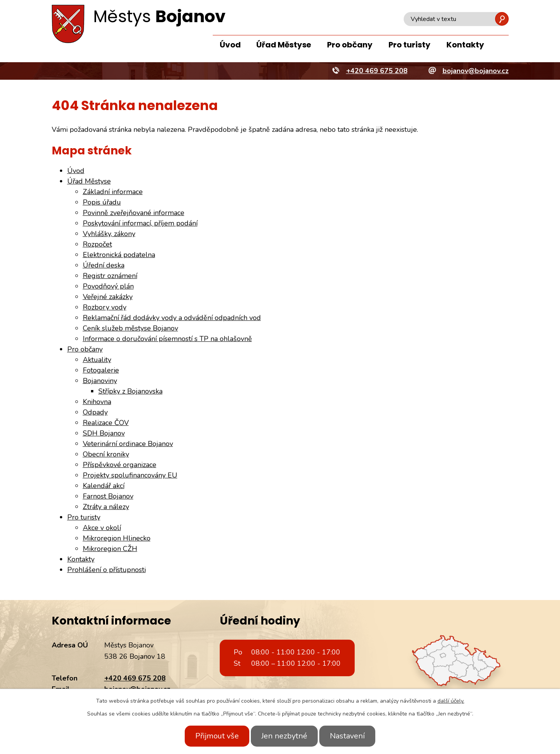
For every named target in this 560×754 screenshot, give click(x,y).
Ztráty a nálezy (106, 507)
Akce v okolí (102, 528)
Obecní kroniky (106, 454)
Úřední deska (104, 265)
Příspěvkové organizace (120, 465)
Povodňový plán (108, 286)
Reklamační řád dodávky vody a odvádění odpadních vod (172, 318)
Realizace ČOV (106, 423)
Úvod (230, 45)
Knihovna (97, 402)
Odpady (95, 412)
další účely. (451, 701)
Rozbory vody (105, 307)
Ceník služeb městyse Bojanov (130, 328)
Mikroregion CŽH (110, 549)
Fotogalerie (101, 370)
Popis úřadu (102, 202)
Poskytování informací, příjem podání (140, 223)
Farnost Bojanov (108, 496)
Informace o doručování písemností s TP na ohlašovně (167, 339)
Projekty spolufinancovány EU (130, 475)
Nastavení (351, 736)
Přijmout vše (213, 736)
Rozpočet (97, 244)
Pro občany (350, 45)
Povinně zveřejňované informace (134, 213)
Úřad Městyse (284, 45)
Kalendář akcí (104, 486)
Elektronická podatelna (119, 255)
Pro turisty (409, 45)
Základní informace (113, 192)
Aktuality (97, 360)
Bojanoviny (100, 381)
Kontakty (465, 45)
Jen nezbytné (284, 736)
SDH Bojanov (104, 433)
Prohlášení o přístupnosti (107, 570)
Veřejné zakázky (108, 297)
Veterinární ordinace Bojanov (128, 444)
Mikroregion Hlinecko (117, 538)
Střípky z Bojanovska (130, 391)
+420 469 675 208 (135, 678)
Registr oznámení (110, 276)
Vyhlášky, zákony (109, 234)
